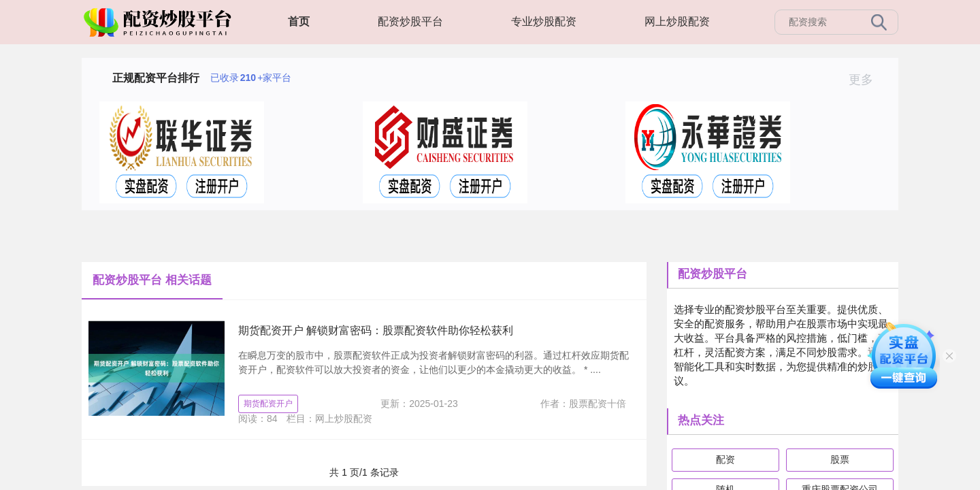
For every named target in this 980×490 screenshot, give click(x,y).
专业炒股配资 (544, 21)
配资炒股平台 (410, 21)
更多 (867, 80)
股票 (840, 459)
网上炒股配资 (677, 21)
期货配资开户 (268, 404)
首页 (299, 21)
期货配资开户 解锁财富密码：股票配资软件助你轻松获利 (376, 330)
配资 (725, 459)
